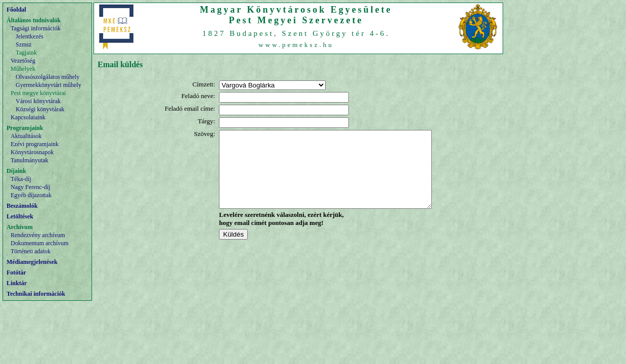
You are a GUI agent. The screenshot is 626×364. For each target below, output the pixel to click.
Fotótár (16, 272)
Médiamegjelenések (32, 262)
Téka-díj (21, 179)
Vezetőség (23, 61)
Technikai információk (36, 294)
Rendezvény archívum (38, 235)
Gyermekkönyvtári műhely (49, 85)
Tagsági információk (36, 28)
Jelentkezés (30, 36)
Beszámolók (22, 206)
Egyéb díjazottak (31, 195)
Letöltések (20, 216)
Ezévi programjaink (35, 144)
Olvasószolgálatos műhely (48, 77)
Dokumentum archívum (39, 243)
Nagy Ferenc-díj (30, 187)
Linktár (17, 283)
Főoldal (16, 10)
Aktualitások (26, 136)
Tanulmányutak (29, 160)
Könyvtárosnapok (32, 152)
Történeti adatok (31, 251)
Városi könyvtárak (38, 101)
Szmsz (24, 44)
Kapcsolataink (28, 117)
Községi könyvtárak (40, 109)
